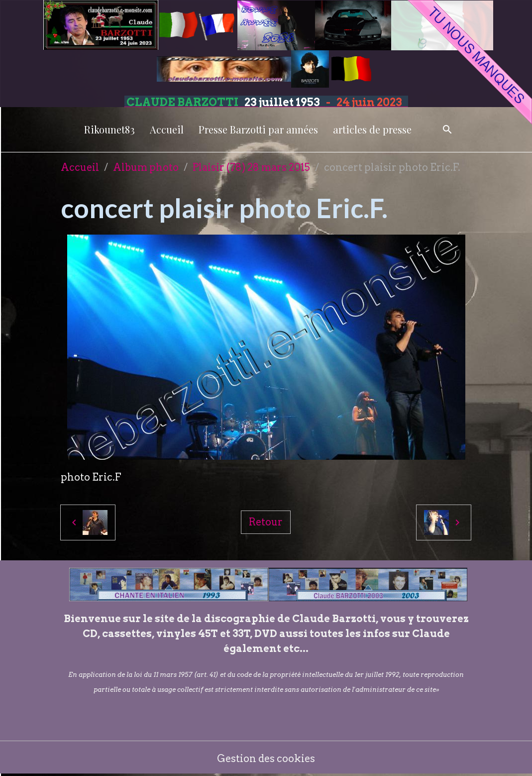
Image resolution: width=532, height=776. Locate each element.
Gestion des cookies (266, 759)
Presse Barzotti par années (258, 129)
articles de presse (372, 129)
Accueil (167, 129)
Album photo (146, 167)
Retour (266, 522)
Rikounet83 (109, 129)
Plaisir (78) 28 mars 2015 (251, 167)
